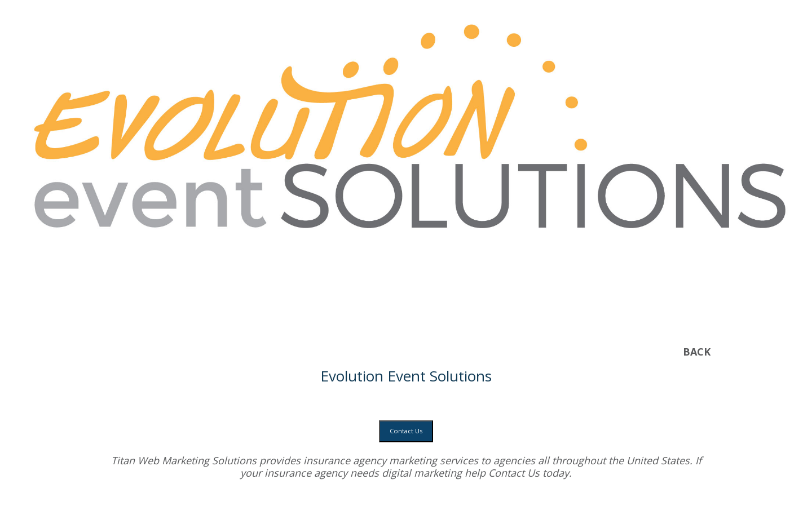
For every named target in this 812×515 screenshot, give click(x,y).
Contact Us (406, 431)
